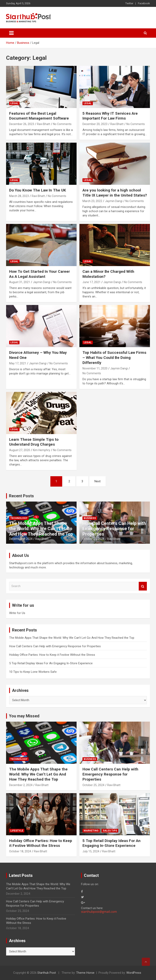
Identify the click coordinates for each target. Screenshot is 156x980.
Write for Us (17, 613)
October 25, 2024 (93, 539)
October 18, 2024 (20, 851)
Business (90, 518)
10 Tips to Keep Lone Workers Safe (33, 672)
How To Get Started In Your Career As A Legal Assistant (40, 274)
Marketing (91, 831)
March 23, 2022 (92, 201)
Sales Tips (110, 831)
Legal (14, 103)
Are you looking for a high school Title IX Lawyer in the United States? (115, 193)
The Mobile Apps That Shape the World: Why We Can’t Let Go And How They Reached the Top (41, 529)
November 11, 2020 (95, 368)
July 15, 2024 (91, 851)
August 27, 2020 (20, 450)
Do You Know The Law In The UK (38, 190)
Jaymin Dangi (114, 201)
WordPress (134, 973)
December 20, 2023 (95, 124)
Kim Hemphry (42, 450)
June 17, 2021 (92, 282)
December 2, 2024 (21, 539)
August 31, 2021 (20, 282)
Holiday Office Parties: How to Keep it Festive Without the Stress (52, 655)
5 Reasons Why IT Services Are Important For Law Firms (110, 116)
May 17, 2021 (18, 363)
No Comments (62, 124)
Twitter (129, 3)
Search (143, 586)
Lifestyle (17, 831)
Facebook (144, 3)
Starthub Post (47, 973)
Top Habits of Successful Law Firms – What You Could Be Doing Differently (114, 357)
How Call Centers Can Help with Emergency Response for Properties (114, 529)
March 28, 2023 (19, 196)
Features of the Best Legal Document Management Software (39, 116)
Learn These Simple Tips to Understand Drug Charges (34, 442)
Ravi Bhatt (44, 124)
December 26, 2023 (22, 124)
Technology (19, 518)
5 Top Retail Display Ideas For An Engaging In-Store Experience (51, 663)
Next (97, 481)
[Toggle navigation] (11, 33)
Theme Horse (85, 973)
